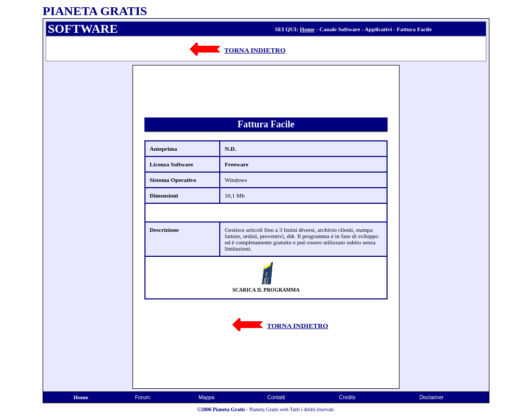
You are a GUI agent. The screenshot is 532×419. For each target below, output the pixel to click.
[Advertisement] (88, 221)
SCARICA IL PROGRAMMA (266, 290)
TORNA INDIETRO (255, 50)
